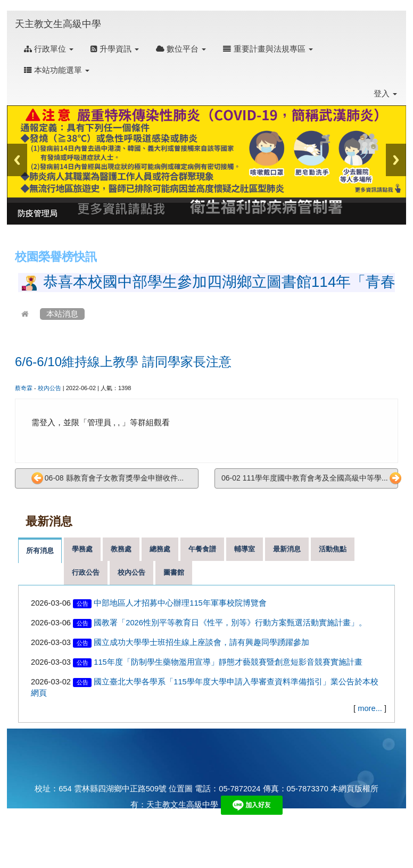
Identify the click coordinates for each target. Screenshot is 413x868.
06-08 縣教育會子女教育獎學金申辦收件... (107, 478)
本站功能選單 (57, 70)
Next (396, 160)
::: (111, 17)
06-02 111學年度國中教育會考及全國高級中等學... (310, 478)
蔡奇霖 (24, 388)
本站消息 (62, 314)
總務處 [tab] (160, 549)
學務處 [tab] (82, 549)
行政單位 (49, 49)
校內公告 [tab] (131, 572)
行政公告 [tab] (86, 572)
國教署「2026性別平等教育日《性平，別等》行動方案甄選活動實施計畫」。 (230, 623)
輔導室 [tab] (245, 549)
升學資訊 (115, 49)
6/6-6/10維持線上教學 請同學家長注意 (123, 362)
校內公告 (49, 388)
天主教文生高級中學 (58, 24)
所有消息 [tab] (40, 551)
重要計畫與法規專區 (268, 49)
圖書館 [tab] (174, 572)
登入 (385, 94)
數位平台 (181, 49)
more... (370, 708)
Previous (17, 160)
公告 (82, 604)
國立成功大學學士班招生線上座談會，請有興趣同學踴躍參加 (201, 642)
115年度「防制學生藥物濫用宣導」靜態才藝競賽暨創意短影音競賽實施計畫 (228, 662)
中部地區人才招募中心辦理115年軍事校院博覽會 (180, 603)
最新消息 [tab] (287, 549)
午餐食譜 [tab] (202, 549)
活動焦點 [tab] (333, 549)
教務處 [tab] (121, 549)
